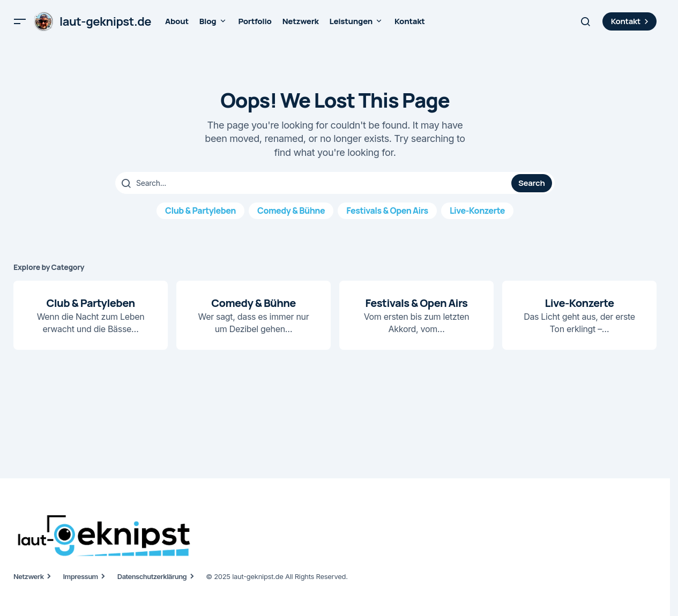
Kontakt (631, 21)
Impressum (81, 576)
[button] (20, 21)
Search (531, 183)
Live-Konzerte (477, 211)
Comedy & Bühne (291, 211)
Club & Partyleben (200, 211)
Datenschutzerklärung (152, 576)
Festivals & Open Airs (387, 211)
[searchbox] (315, 183)
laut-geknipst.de (105, 21)
